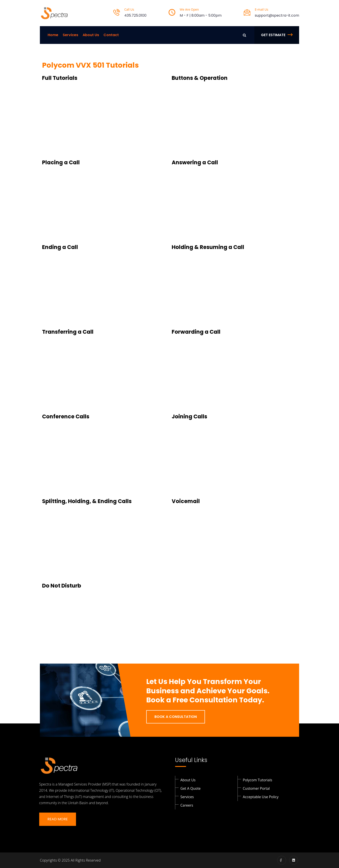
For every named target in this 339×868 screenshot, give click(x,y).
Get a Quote (190, 788)
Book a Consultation (176, 717)
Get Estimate (277, 35)
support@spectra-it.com (277, 15)
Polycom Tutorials (258, 780)
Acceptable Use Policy (261, 797)
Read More (58, 819)
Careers (187, 805)
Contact (111, 35)
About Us (91, 35)
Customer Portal (256, 788)
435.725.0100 (135, 15)
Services (70, 35)
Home (53, 35)
